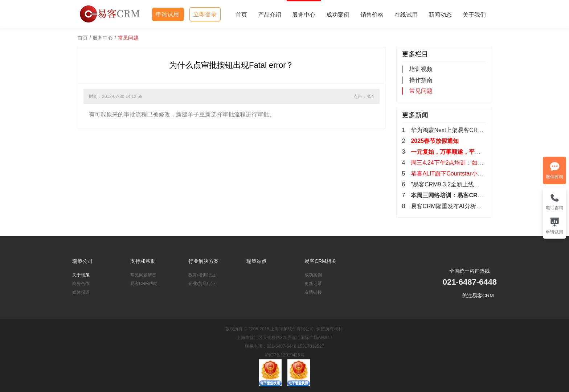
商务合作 (81, 284)
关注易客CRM (478, 296)
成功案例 (338, 15)
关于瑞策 (81, 275)
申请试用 (168, 14)
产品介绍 (270, 15)
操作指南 (421, 80)
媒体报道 (81, 292)
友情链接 (313, 292)
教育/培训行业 (202, 275)
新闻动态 (440, 15)
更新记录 (313, 284)
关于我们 (474, 15)
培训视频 (421, 69)
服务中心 (304, 15)
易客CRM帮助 (144, 284)
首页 (241, 15)
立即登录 (205, 14)
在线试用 (406, 15)
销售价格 (372, 15)
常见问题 (128, 38)
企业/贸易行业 (202, 284)
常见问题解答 (143, 275)
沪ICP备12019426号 (284, 355)
